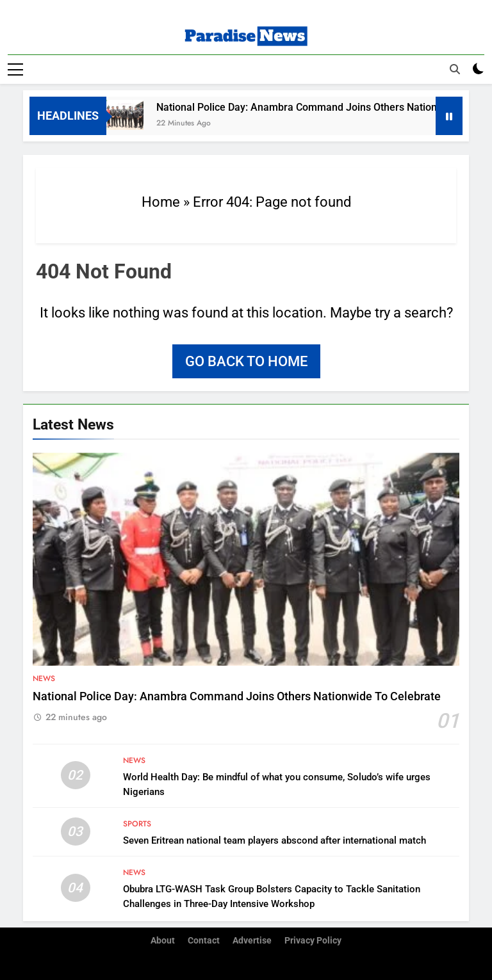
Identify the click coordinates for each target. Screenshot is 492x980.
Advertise (252, 941)
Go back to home (246, 361)
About (163, 941)
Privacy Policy (313, 941)
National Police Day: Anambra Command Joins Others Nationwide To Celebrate (237, 696)
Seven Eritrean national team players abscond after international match (275, 840)
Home (161, 202)
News (44, 679)
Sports (137, 824)
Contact (204, 941)
